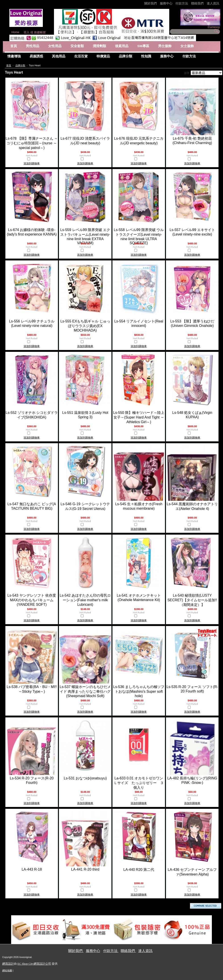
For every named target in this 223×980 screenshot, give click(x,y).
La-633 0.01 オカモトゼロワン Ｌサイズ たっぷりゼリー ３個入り (140, 783)
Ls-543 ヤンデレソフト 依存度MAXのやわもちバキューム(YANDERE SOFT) (32, 600)
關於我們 (151, 3)
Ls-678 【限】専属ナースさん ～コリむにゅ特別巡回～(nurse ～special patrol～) (32, 143)
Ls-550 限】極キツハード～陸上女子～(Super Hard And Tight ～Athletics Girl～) (139, 417)
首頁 (9, 65)
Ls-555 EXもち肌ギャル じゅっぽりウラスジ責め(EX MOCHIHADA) (85, 326)
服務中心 (166, 3)
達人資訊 (213, 3)
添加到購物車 (32, 163)
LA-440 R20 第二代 (139, 870)
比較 (33, 159)
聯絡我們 (198, 3)
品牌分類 (20, 65)
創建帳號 (40, 32)
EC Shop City (25, 964)
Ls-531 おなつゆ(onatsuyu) (85, 778)
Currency (214, 27)
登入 (27, 32)
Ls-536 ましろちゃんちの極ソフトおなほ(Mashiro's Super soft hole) (139, 691)
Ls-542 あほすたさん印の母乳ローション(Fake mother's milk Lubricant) (85, 600)
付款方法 (182, 3)
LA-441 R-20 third (85, 869)
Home (15, 32)
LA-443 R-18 (32, 869)
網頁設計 (8, 964)
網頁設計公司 (42, 964)
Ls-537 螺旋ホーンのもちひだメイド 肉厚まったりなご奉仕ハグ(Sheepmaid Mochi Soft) (85, 691)
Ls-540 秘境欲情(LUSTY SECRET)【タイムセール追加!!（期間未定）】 (192, 600)
